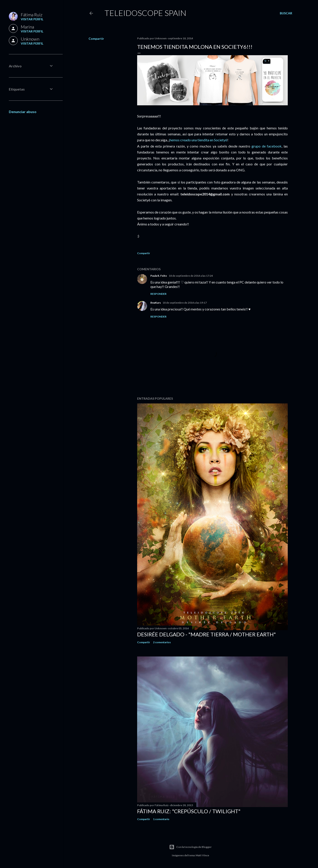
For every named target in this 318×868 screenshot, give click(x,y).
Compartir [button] (96, 39)
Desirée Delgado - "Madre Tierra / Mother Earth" (206, 634)
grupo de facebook (267, 146)
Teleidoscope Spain (145, 13)
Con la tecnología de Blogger (190, 847)
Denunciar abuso (23, 112)
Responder (158, 294)
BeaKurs (156, 303)
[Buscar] (286, 13)
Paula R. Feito (159, 276)
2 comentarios (162, 642)
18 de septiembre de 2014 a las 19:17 (185, 303)
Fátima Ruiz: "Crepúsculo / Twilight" (189, 811)
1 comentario (161, 819)
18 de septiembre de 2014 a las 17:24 (191, 276)
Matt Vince (202, 855)
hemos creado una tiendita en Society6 (198, 140)
